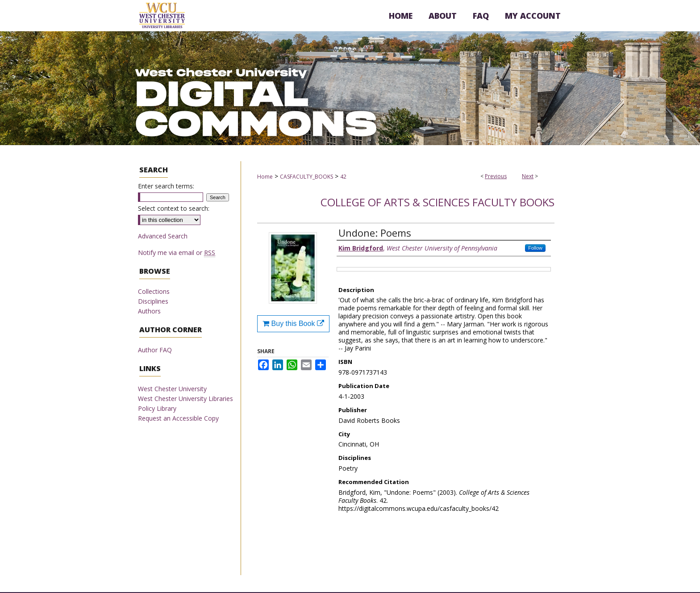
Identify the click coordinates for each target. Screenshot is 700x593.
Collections (154, 291)
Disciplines (153, 301)
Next (528, 176)
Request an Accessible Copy (178, 418)
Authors (149, 311)
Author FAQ (155, 350)
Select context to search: (174, 208)
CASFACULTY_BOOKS (306, 177)
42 (343, 177)
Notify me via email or (177, 253)
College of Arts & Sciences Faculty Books (437, 202)
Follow (535, 248)
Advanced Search (163, 236)
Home (265, 177)
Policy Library (157, 408)
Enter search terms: (166, 186)
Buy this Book (293, 324)
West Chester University (172, 389)
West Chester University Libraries (185, 399)
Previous (496, 176)
